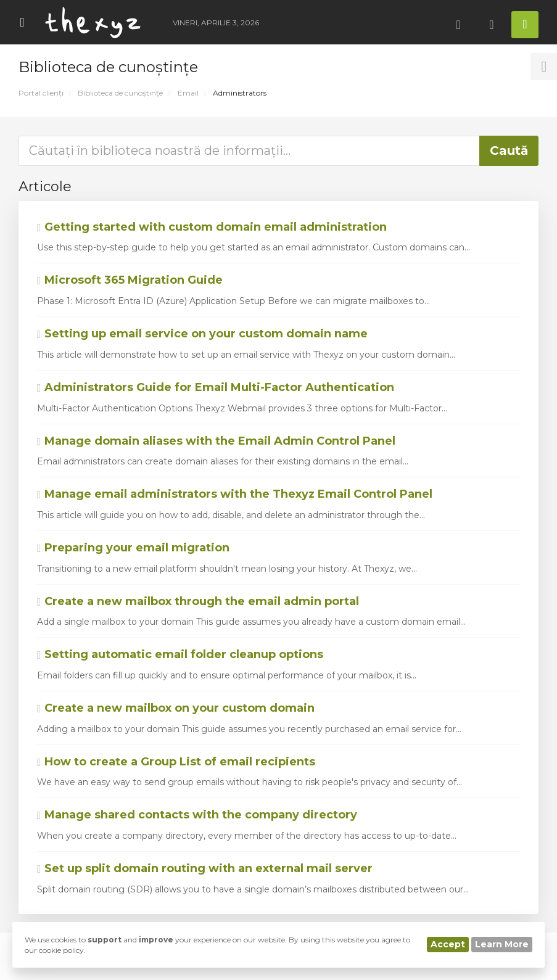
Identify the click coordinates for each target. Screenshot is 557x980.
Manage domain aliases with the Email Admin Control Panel (216, 441)
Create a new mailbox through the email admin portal (198, 601)
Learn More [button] (502, 944)
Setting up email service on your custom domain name (202, 334)
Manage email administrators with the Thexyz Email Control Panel (235, 494)
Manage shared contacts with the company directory (197, 815)
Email (188, 93)
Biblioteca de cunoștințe (120, 93)
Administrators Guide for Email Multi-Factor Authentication (216, 387)
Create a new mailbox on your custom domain (176, 708)
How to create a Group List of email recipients (176, 762)
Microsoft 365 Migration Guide (130, 280)
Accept (448, 944)
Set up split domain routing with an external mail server (205, 868)
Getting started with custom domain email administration (212, 227)
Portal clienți (41, 93)
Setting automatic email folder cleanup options (180, 654)
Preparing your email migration (133, 548)
